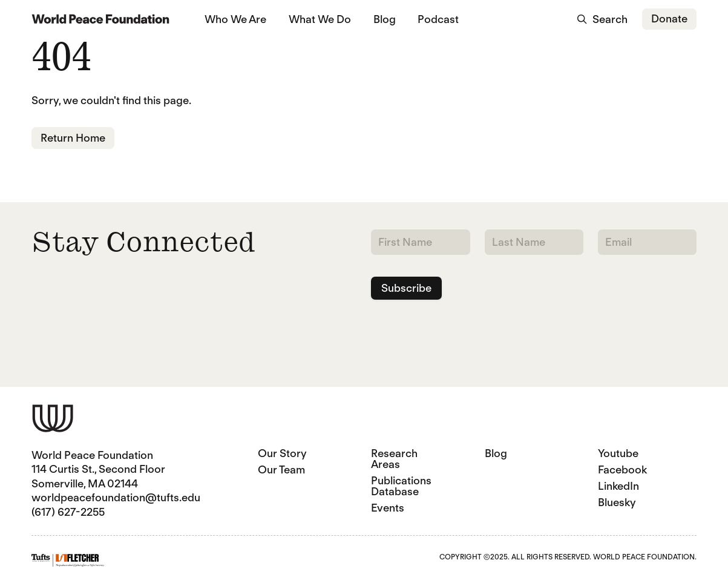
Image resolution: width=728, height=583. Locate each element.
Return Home (73, 138)
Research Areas (394, 459)
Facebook (622, 469)
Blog (385, 19)
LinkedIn (618, 486)
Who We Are (235, 19)
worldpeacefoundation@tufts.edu (116, 497)
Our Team (281, 469)
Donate (669, 18)
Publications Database (401, 486)
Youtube (618, 453)
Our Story (282, 453)
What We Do (320, 19)
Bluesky (617, 502)
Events (388, 508)
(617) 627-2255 (68, 512)
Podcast (438, 19)
